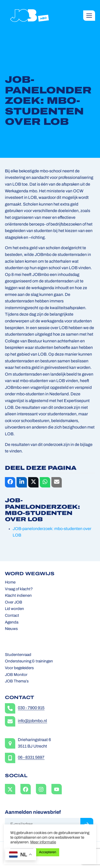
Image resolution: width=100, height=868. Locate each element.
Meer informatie (43, 842)
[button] (89, 16)
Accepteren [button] (48, 852)
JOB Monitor (16, 675)
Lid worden (14, 609)
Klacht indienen (18, 596)
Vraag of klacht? (19, 589)
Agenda (12, 623)
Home (10, 583)
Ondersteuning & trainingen (29, 662)
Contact (12, 616)
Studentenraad (18, 655)
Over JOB (14, 603)
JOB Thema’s (17, 681)
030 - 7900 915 (31, 708)
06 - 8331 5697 (31, 758)
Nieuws (11, 629)
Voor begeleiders (19, 668)
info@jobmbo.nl (32, 721)
